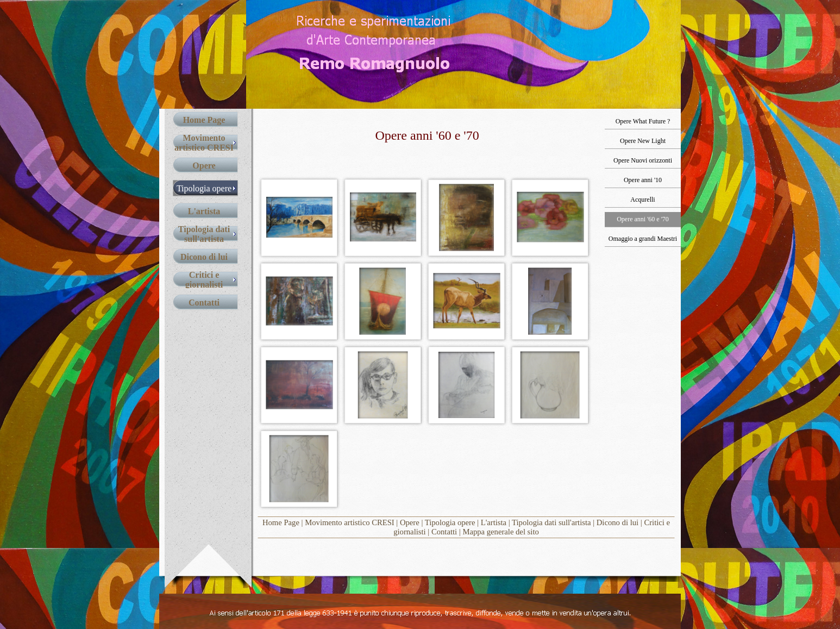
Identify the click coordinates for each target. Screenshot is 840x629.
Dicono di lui (618, 522)
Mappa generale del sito (500, 532)
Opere (410, 522)
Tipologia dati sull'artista (551, 522)
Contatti (444, 532)
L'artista (494, 522)
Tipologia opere (450, 522)
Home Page (281, 522)
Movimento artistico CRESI (349, 522)
